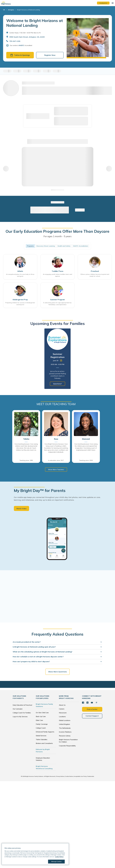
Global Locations (65, 720)
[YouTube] (92, 703)
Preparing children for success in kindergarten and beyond (20, 304)
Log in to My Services (20, 717)
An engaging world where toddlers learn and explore (57, 275)
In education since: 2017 (56, 461)
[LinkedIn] (87, 703)
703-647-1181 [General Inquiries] (15, 41)
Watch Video (21, 509)
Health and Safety (64, 246)
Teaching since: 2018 (86, 461)
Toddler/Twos (57, 271)
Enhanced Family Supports (45, 732)
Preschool (95, 271)
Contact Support (92, 716)
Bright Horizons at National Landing (29, 10)
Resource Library (65, 736)
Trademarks (91, 776)
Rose (56, 439)
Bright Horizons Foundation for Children (68, 741)
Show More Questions (57, 672)
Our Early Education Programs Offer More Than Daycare (57, 231)
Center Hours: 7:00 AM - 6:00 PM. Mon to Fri (25, 33)
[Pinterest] (96, 703)
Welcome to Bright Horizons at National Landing (34, 23)
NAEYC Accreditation (81, 246)
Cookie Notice (69, 776)
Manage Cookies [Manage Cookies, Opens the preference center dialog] (56, 861)
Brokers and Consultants (44, 743)
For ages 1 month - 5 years (57, 236)
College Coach (41, 728)
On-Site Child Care (42, 713)
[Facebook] (83, 703)
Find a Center (92, 709)
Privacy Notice (60, 776)
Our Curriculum (18, 709)
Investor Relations (65, 732)
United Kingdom (64, 724)
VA (4, 10)
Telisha (26, 439)
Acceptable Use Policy (80, 776)
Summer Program (57, 300)
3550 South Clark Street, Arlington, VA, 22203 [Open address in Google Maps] (27, 37)
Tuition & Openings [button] (20, 55)
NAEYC (21, 45)
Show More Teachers (56, 470)
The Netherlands (65, 728)
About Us (62, 705)
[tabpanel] (57, 359)
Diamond (86, 439)
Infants (20, 271)
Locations (62, 717)
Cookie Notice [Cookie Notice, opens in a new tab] (59, 857)
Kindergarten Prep (20, 300)
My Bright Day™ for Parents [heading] (40, 491)
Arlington (11, 10)
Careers (62, 709)
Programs (30, 246)
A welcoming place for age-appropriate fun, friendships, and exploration (57, 304)
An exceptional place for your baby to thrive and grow (20, 275)
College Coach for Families (22, 713)
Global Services (41, 736)
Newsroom (63, 713)
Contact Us (103, 3)
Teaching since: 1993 (26, 461)
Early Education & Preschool (22, 705)
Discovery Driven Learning (46, 246)
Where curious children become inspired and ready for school (95, 275)
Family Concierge (42, 724)
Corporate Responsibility (67, 746)
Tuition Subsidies (42, 739)
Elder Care (39, 720)
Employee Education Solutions (43, 759)
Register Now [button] (50, 55)
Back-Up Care (41, 716)
